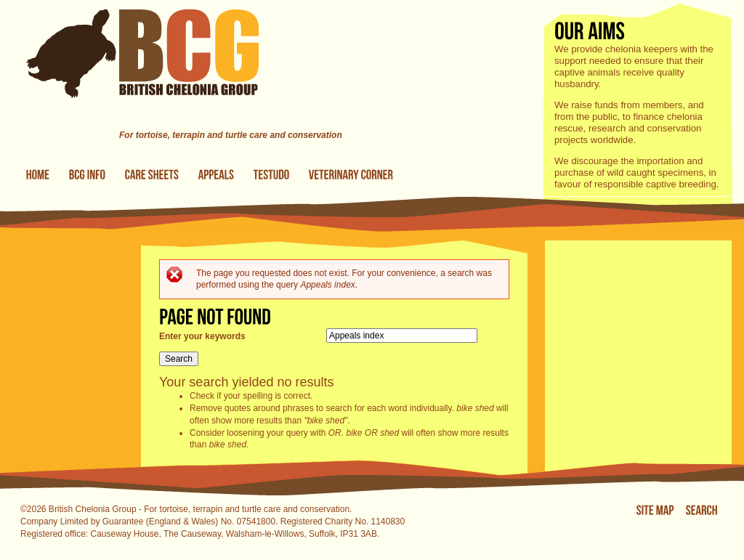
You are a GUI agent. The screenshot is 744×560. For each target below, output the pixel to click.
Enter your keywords (202, 336)
